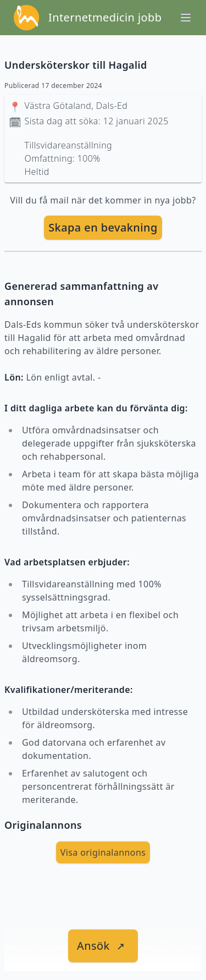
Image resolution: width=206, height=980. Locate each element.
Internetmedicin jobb (105, 17)
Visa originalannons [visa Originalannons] (103, 852)
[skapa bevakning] (103, 228)
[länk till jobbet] (103, 946)
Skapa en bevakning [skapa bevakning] (103, 227)
